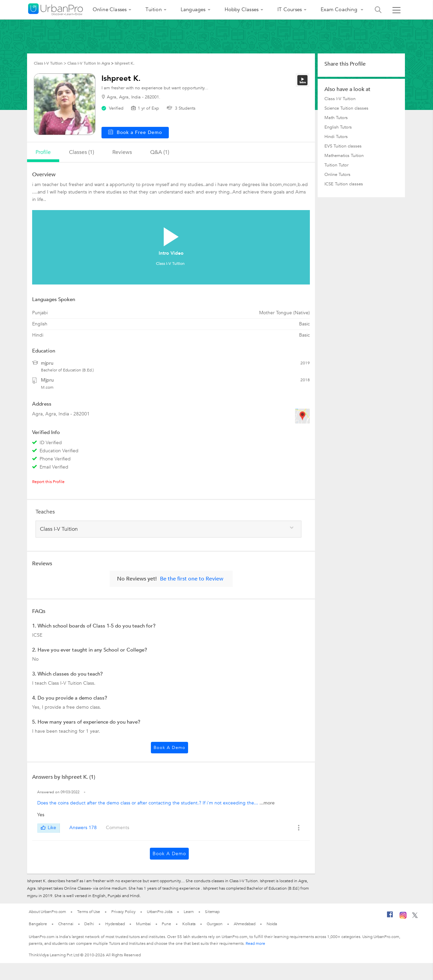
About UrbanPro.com (47, 912)
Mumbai (143, 924)
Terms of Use (89, 912)
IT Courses (290, 9)
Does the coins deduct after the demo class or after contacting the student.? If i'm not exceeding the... (148, 803)
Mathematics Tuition (344, 156)
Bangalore (38, 924)
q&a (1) (160, 152)
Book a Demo (169, 748)
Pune (166, 924)
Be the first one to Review (192, 579)
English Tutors (338, 127)
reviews (122, 152)
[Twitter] (415, 917)
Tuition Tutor (336, 165)
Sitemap (212, 912)
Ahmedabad (245, 924)
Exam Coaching (340, 9)
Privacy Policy (123, 912)
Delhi (89, 924)
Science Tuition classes (346, 108)
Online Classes (110, 9)
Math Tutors (336, 118)
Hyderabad (115, 924)
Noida (272, 924)
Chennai (66, 924)
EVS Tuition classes (343, 146)
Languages (193, 9)
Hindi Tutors (336, 137)
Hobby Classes (242, 9)
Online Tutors (337, 175)
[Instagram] (403, 917)
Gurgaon (214, 924)
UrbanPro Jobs (160, 912)
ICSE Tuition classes (344, 184)
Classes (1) (82, 152)
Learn (189, 912)
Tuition (153, 9)
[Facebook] (390, 917)
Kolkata (189, 924)
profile (43, 152)
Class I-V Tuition (340, 99)
